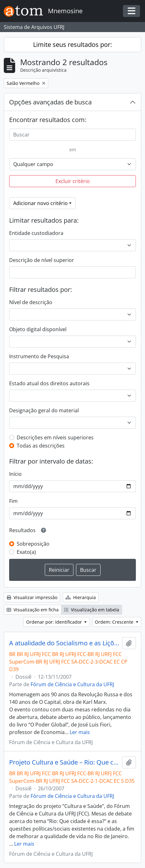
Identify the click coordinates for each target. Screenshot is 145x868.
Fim (13, 501)
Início (15, 474)
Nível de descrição (31, 302)
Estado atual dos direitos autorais (49, 383)
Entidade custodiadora (36, 233)
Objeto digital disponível (38, 329)
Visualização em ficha (33, 610)
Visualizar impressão (32, 597)
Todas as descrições (41, 446)
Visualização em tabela (92, 610)
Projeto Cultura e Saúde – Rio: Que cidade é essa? (64, 762)
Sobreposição (33, 544)
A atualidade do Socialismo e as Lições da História (64, 643)
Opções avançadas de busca (50, 102)
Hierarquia (81, 597)
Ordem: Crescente (115, 622)
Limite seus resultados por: (72, 45)
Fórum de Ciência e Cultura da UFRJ (72, 684)
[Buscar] (72, 135)
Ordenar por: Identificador (55, 622)
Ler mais (80, 732)
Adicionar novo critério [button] (41, 203)
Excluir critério (73, 181)
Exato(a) (26, 552)
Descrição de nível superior (42, 260)
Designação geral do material (44, 410)
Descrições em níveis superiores (55, 437)
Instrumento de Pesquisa (39, 356)
